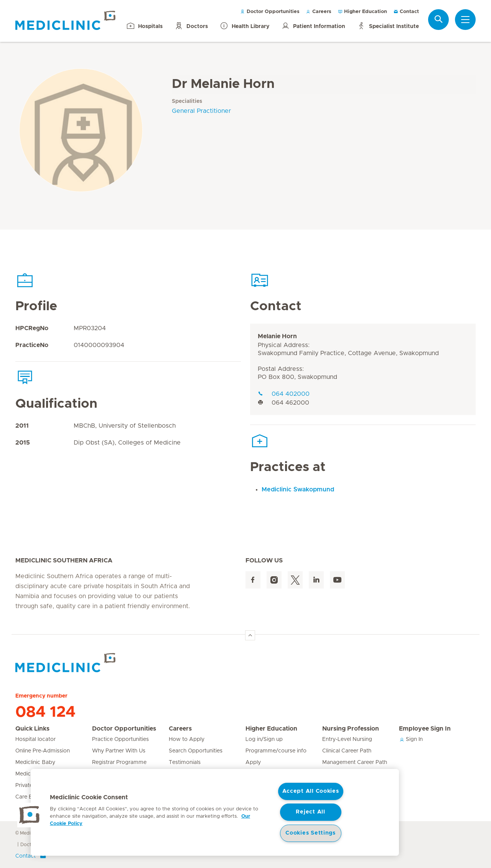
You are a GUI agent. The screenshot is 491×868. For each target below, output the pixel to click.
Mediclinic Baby (35, 762)
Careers (319, 12)
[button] (30, 815)
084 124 (45, 712)
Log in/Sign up (264, 739)
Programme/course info (276, 751)
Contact (406, 12)
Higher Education (362, 12)
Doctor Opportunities (270, 12)
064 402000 (284, 394)
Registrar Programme (119, 762)
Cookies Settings (311, 833)
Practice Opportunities (120, 739)
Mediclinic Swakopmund (298, 489)
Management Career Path (355, 762)
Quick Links (32, 729)
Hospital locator (35, 739)
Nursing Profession (351, 729)
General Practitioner (201, 111)
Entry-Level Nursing (347, 739)
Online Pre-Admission (43, 751)
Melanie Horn (277, 336)
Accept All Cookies (311, 791)
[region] (215, 812)
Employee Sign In (425, 729)
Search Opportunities (196, 751)
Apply (253, 762)
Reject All (310, 812)
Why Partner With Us (119, 751)
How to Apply (187, 739)
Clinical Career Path (347, 751)
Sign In (411, 739)
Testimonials (185, 762)
